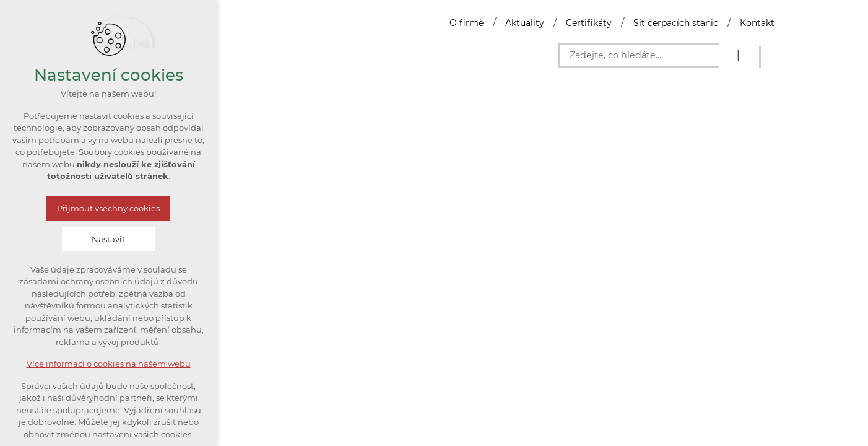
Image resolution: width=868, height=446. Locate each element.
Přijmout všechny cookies (108, 208)
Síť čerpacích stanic (676, 23)
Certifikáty (589, 23)
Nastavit (108, 239)
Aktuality (525, 23)
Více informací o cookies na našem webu (109, 364)
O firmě (467, 23)
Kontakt (757, 23)
